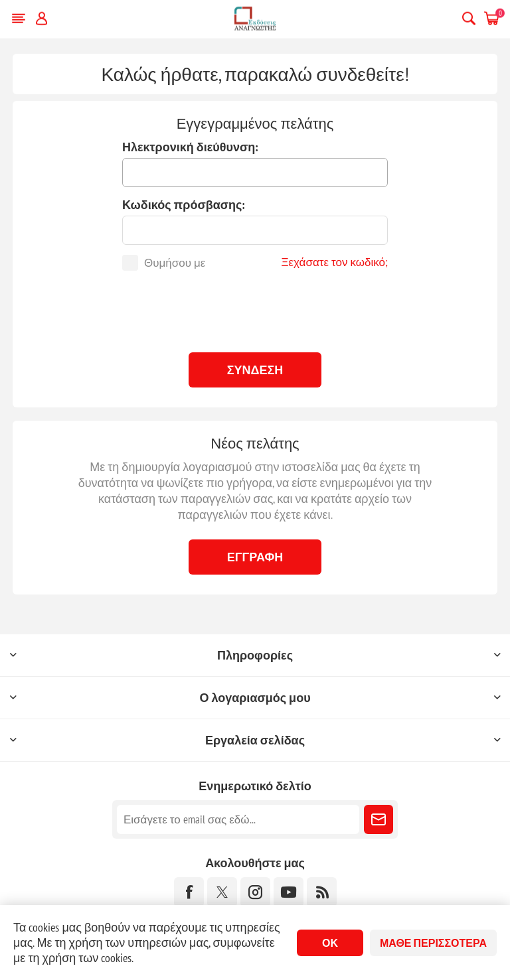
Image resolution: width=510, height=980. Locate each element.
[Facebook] (189, 892)
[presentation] (255, 310)
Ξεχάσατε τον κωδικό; (334, 262)
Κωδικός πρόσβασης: (184, 205)
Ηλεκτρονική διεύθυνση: (190, 147)
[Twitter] (222, 892)
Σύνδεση (255, 370)
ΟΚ (330, 943)
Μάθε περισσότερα (433, 943)
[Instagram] (255, 892)
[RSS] (322, 892)
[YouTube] (289, 892)
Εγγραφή (255, 557)
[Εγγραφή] (238, 819)
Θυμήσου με (175, 263)
